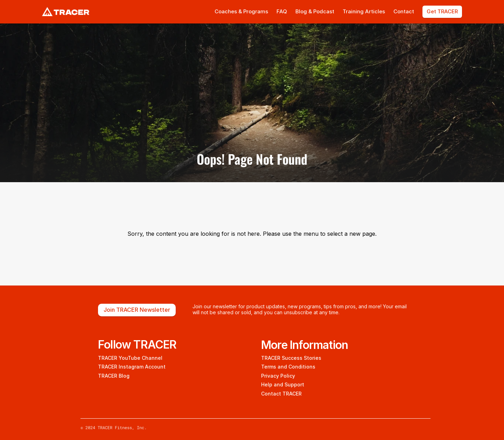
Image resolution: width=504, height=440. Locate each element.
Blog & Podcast (315, 11)
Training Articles (364, 11)
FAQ (282, 11)
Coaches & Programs (241, 11)
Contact (404, 11)
